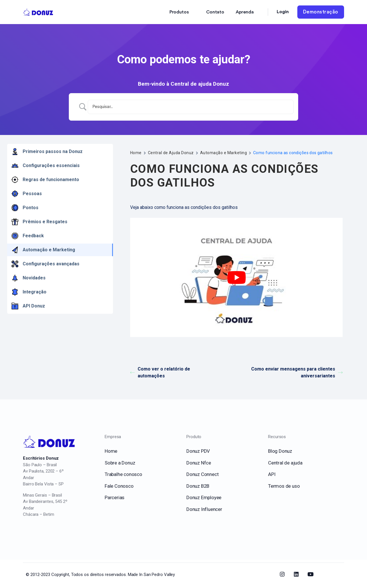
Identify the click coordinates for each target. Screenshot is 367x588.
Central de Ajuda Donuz (171, 153)
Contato (215, 12)
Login (283, 12)
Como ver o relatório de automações (160, 372)
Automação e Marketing (223, 153)
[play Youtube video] (236, 278)
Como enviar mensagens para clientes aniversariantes (297, 372)
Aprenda (245, 12)
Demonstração (321, 12)
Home (136, 153)
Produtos (179, 12)
